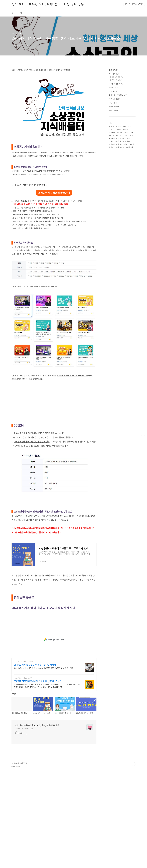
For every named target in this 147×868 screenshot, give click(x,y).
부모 (117, 239)
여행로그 (132, 233)
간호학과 (131, 236)
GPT (121, 236)
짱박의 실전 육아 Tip (117, 178)
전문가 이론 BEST (116, 181)
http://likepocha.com (22, 774)
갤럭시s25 (126, 230)
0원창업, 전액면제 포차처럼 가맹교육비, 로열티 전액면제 (39, 778)
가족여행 (112, 239)
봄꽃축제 (120, 233)
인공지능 (123, 239)
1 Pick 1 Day (114, 211)
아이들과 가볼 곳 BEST (117, 185)
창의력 (130, 227)
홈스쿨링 (115, 236)
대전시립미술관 (114, 245)
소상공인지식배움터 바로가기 (54, 257)
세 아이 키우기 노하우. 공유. (25, 825)
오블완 (111, 242)
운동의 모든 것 (114, 207)
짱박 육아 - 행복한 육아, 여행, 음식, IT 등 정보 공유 (48, 4)
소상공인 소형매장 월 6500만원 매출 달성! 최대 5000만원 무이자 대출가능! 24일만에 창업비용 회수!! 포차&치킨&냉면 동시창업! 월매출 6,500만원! (47, 782)
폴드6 (122, 242)
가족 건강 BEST (114, 200)
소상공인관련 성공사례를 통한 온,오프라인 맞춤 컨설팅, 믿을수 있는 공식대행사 (45, 764)
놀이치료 (112, 248)
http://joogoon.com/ (21, 758)
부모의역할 (124, 245)
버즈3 (125, 227)
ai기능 (126, 233)
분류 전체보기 (114, 171)
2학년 (126, 236)
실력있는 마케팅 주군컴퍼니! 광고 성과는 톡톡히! (35, 761)
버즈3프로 (112, 233)
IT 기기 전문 (113, 192)
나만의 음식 (113, 203)
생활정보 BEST (114, 188)
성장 (110, 230)
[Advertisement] (73, 33)
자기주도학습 (117, 227)
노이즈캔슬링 (117, 230)
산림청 (117, 242)
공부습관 (131, 245)
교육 (128, 239)
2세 (110, 236)
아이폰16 (119, 248)
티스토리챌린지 (128, 248)
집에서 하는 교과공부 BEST (118, 196)
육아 (110, 227)
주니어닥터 (129, 242)
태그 (22, 13)
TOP (134, 860)
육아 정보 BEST (114, 175)
